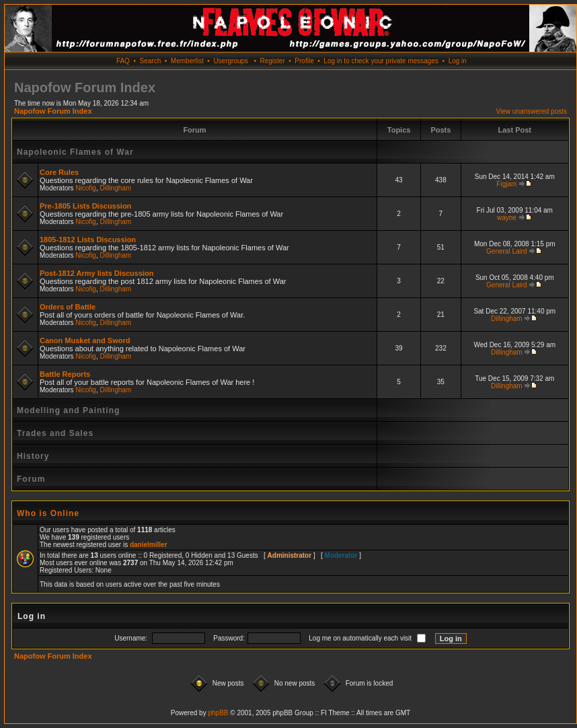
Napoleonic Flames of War (75, 152)
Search (151, 61)
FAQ (123, 61)
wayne (507, 218)
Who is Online (48, 513)
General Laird (507, 251)
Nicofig (86, 188)
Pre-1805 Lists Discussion (85, 206)
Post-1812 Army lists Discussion (97, 273)
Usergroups (231, 61)
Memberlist (187, 61)
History (33, 456)
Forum (31, 479)
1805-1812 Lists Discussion (88, 240)
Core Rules (59, 172)
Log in (458, 61)
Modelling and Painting (68, 410)
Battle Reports (65, 374)
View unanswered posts (532, 111)
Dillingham (116, 188)
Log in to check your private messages (381, 61)
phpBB (218, 713)
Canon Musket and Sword (85, 340)
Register (272, 61)
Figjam (506, 184)
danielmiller (149, 545)
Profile (304, 61)
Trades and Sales (55, 433)
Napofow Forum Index (53, 111)
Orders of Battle (68, 307)
